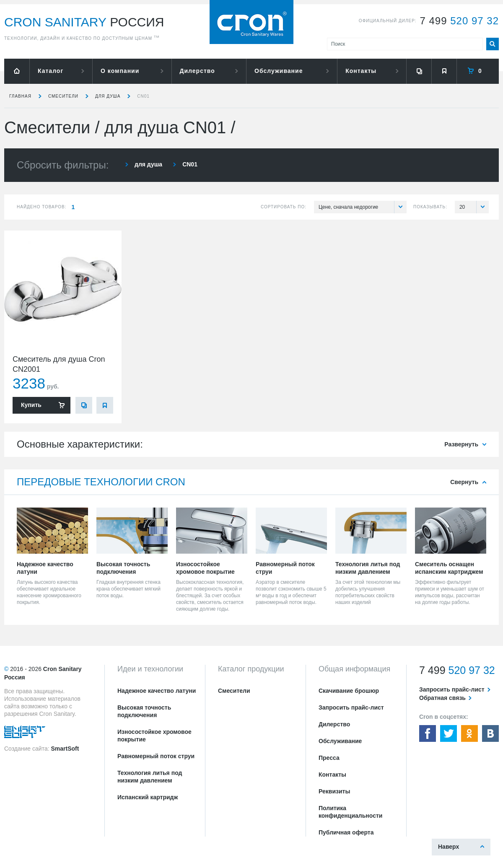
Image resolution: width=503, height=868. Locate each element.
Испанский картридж (148, 797)
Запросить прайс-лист (351, 707)
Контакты (361, 71)
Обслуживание (279, 71)
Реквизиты (334, 791)
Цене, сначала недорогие (363, 207)
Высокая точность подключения (144, 711)
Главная (20, 96)
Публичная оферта (346, 832)
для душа (108, 96)
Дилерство (197, 71)
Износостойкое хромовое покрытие (154, 736)
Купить (31, 405)
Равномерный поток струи (156, 756)
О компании (120, 71)
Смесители (63, 96)
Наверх (449, 847)
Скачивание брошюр (349, 691)
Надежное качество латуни (157, 691)
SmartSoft (65, 749)
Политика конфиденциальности (350, 812)
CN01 (143, 96)
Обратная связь (442, 698)
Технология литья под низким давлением (150, 777)
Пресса (329, 758)
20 (474, 207)
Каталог (51, 71)
